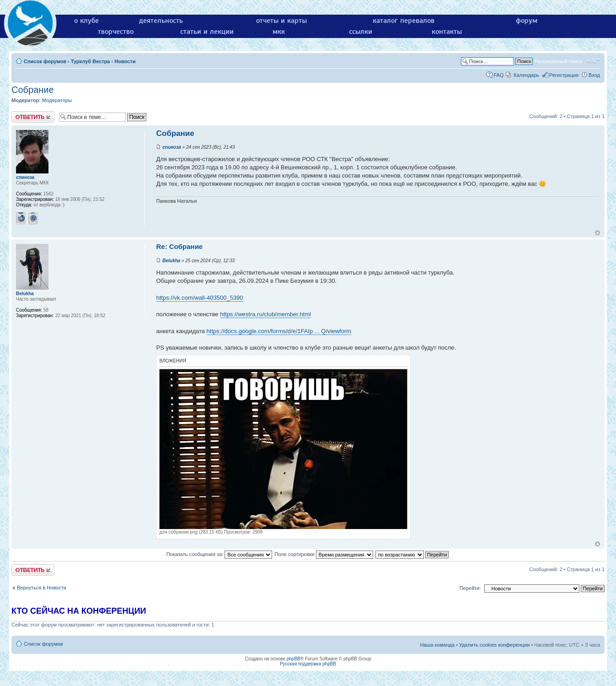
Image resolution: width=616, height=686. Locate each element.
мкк (279, 32)
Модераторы (57, 100)
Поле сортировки (324, 554)
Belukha (171, 261)
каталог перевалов (404, 21)
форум (527, 21)
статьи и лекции (207, 32)
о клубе (86, 21)
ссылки (361, 32)
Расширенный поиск (558, 61)
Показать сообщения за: (220, 554)
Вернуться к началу (597, 233)
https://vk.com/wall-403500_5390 (199, 298)
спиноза (172, 147)
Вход (594, 75)
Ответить (33, 117)
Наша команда (437, 645)
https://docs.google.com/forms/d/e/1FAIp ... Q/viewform (279, 331)
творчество (116, 32)
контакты (447, 32)
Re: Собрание (179, 246)
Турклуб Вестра (91, 61)
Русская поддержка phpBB (308, 664)
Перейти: (470, 588)
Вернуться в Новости (42, 588)
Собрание (33, 90)
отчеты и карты (281, 21)
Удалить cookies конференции (495, 645)
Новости (125, 61)
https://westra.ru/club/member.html (265, 314)
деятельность (161, 21)
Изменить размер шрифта (593, 61)
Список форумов (45, 61)
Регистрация (564, 75)
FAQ (498, 75)
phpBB (294, 659)
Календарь (526, 75)
